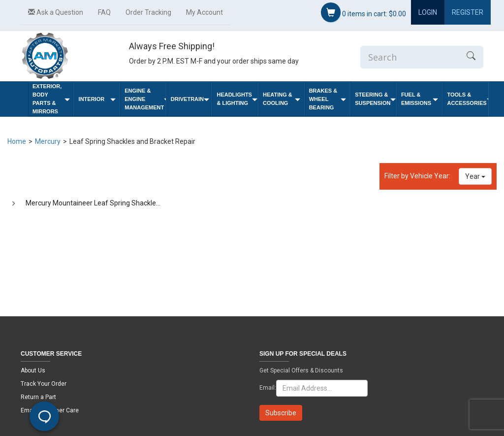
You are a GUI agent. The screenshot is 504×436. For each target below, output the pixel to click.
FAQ (104, 12)
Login (428, 12)
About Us (33, 370)
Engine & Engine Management (145, 99)
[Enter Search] (409, 57)
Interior (97, 99)
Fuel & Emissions (420, 99)
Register (468, 12)
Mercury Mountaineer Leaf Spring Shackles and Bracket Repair (123, 203)
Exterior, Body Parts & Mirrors (51, 99)
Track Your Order (44, 384)
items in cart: (363, 12)
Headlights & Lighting (237, 99)
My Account (205, 12)
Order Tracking (148, 12)
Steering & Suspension (375, 99)
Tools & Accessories (468, 99)
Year (475, 176)
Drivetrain (190, 99)
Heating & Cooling (282, 99)
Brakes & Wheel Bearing (328, 99)
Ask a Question (56, 12)
